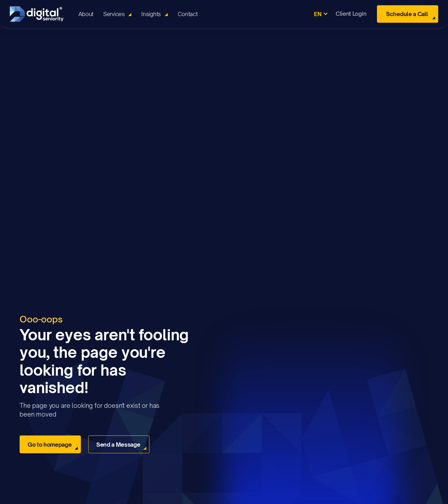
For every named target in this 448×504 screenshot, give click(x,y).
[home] (39, 14)
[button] (117, 14)
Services (114, 14)
